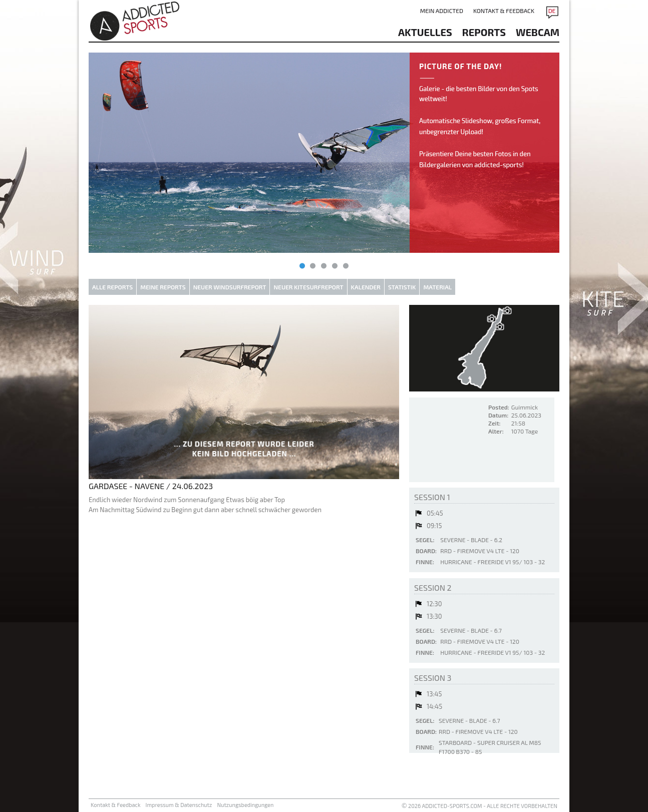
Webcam (538, 32)
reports (484, 32)
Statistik (402, 287)
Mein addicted (442, 11)
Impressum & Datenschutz (179, 805)
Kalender (366, 287)
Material (437, 287)
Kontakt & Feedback (504, 11)
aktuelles (425, 32)
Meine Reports (163, 287)
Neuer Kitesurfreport (308, 287)
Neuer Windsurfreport (230, 287)
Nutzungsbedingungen (245, 805)
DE (552, 11)
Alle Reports (112, 287)
